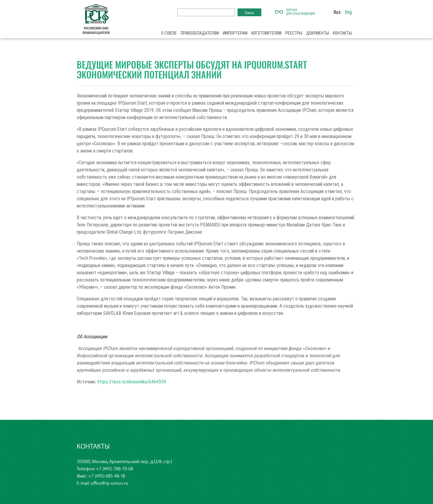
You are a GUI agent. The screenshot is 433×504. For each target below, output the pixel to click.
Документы (318, 33)
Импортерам (235, 33)
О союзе (169, 33)
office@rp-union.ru (109, 483)
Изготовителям (266, 33)
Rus (337, 12)
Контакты (342, 33)
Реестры (294, 33)
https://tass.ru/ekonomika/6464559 (132, 382)
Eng (348, 12)
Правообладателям (200, 33)
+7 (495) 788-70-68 (115, 469)
